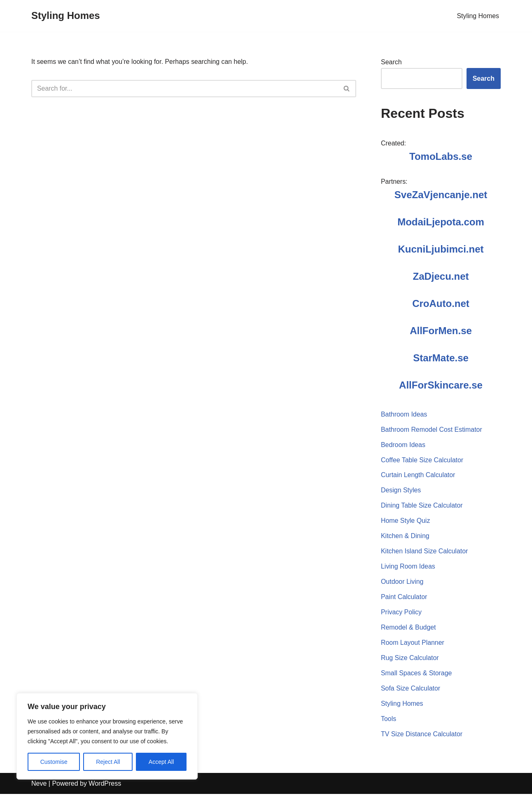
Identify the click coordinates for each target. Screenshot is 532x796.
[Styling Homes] (66, 16)
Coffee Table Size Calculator (422, 460)
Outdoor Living (402, 583)
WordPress (105, 785)
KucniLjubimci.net (441, 249)
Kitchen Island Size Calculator (425, 552)
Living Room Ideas (408, 568)
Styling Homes (478, 16)
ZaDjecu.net (441, 276)
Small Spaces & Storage (416, 675)
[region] (107, 736)
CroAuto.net (441, 303)
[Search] (184, 89)
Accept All (161, 762)
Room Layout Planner (413, 644)
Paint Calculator (404, 598)
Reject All (108, 762)
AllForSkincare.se (441, 385)
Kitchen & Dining (405, 537)
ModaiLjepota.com (441, 221)
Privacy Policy (401, 614)
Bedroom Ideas (403, 445)
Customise (54, 762)
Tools (388, 721)
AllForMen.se (441, 330)
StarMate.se (441, 357)
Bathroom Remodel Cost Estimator (432, 430)
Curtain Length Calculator (418, 476)
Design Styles (401, 491)
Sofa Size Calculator (411, 690)
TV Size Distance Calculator (422, 736)
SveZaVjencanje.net (441, 194)
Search (391, 62)
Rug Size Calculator (410, 659)
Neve (39, 785)
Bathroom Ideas (404, 414)
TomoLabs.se (441, 156)
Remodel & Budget (408, 629)
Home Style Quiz (406, 522)
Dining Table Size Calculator (422, 506)
